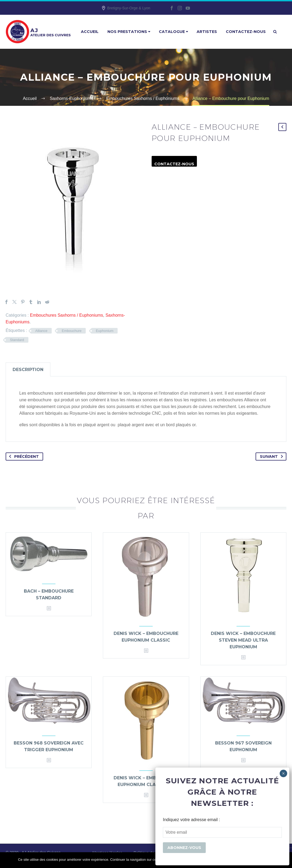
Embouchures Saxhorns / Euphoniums (67, 315)
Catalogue (173, 32)
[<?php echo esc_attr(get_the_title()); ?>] (49, 609)
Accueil (90, 32)
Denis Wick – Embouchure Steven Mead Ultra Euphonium (243, 640)
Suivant (272, 457)
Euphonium (105, 331)
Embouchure (72, 331)
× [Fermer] (283, 773)
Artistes (207, 32)
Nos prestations (129, 32)
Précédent (23, 457)
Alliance (42, 331)
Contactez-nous (246, 32)
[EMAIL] (222, 832)
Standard (17, 340)
